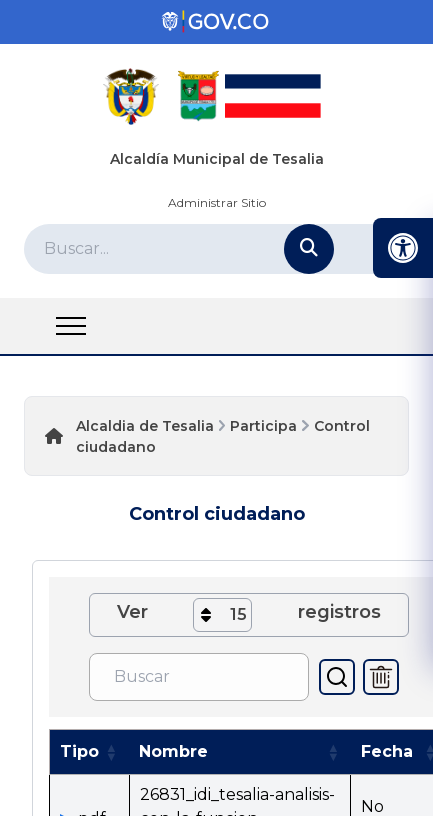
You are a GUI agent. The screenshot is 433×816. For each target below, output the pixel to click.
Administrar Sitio (217, 202)
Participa (263, 426)
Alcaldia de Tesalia (145, 426)
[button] (111, 752)
